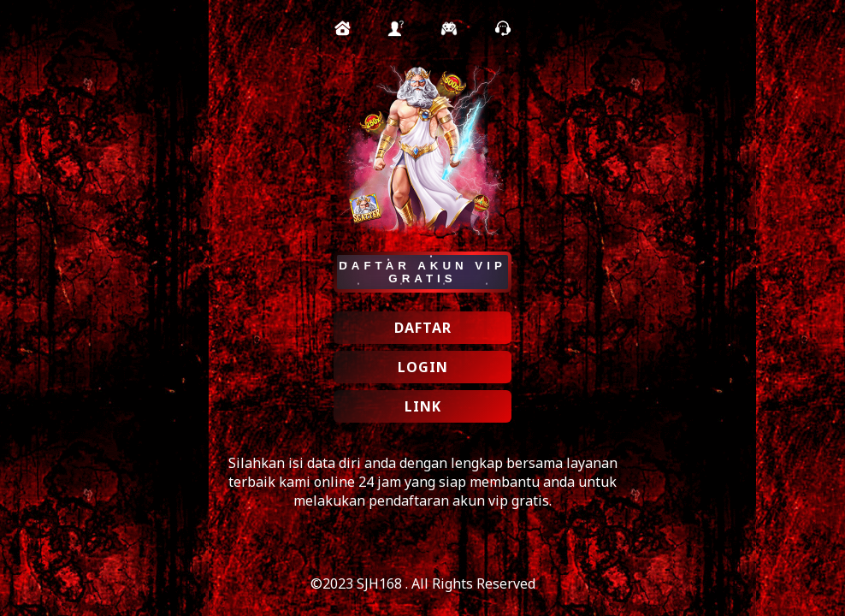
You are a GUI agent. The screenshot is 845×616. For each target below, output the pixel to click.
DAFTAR (423, 328)
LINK (423, 406)
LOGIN (423, 367)
